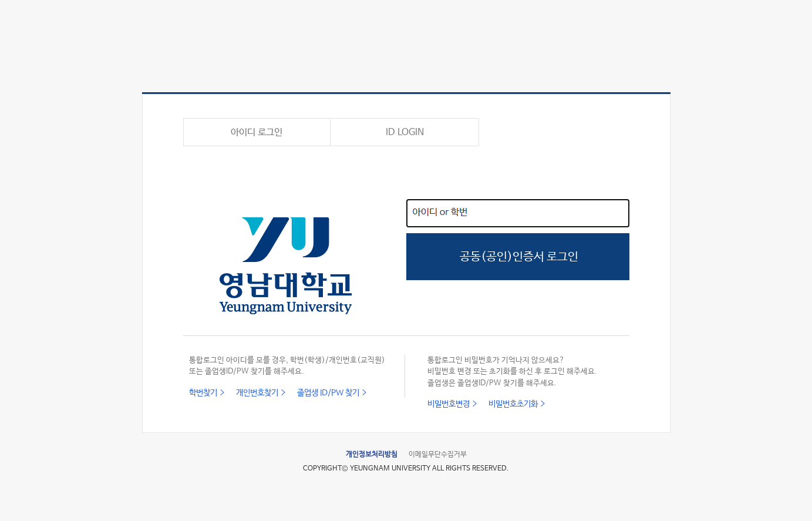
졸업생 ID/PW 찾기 (328, 393)
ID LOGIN (405, 132)
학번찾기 (203, 393)
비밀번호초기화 (513, 404)
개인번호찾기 (257, 393)
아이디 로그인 (257, 132)
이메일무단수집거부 (438, 455)
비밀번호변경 (449, 404)
